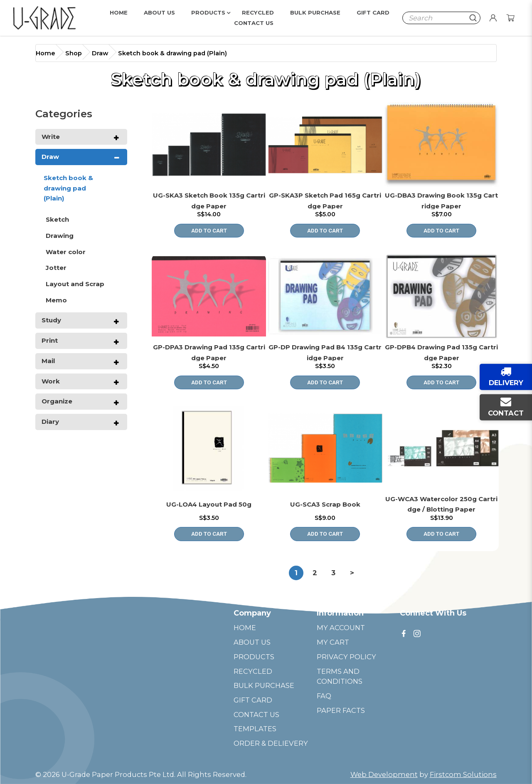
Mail (48, 361)
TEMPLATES (255, 729)
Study (51, 320)
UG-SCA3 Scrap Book (325, 504)
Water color (66, 252)
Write (51, 137)
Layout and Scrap (75, 284)
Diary (50, 422)
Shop (74, 53)
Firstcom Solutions (463, 774)
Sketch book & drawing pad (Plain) (172, 53)
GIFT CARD (253, 700)
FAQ (324, 696)
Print (50, 340)
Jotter (56, 268)
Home (46, 53)
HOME (245, 628)
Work (51, 381)
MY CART (333, 642)
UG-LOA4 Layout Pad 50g (209, 504)
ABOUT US (252, 642)
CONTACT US (256, 715)
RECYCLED (253, 671)
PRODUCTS (254, 657)
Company (252, 613)
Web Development (384, 774)
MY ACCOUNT (341, 628)
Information (340, 613)
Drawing (60, 236)
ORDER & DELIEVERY (271, 743)
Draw (100, 53)
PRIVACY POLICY (346, 657)
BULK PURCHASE (264, 685)
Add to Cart (209, 230)
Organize (57, 401)
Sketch (57, 219)
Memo (56, 300)
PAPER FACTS (341, 710)
